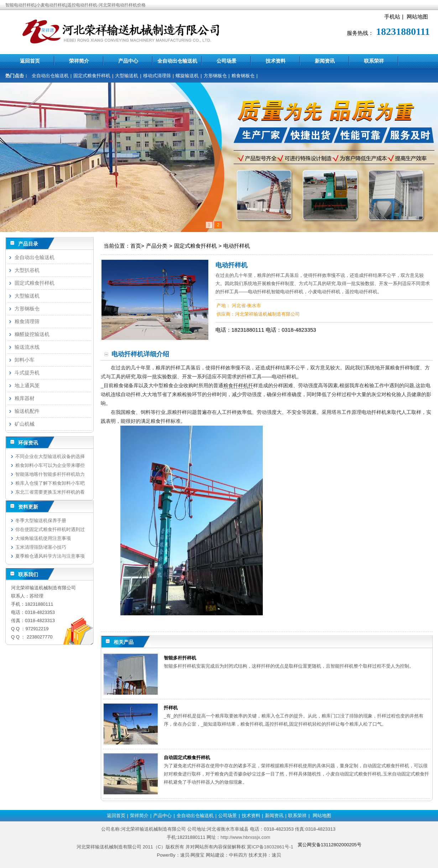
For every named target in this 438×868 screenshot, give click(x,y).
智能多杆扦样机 (180, 658)
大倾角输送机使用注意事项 (43, 538)
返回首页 (30, 61)
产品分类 (157, 246)
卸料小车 (25, 360)
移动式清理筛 (157, 76)
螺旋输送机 (187, 76)
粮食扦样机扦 (238, 385)
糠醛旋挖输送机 (32, 334)
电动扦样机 (237, 246)
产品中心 (128, 61)
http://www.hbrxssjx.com (245, 837)
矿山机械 (25, 424)
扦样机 (171, 708)
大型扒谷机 (27, 270)
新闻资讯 (325, 61)
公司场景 (226, 61)
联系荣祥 (374, 61)
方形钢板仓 (215, 76)
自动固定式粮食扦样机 (187, 757)
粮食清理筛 (27, 321)
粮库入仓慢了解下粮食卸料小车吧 (50, 483)
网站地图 (417, 17)
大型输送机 (127, 76)
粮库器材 (25, 398)
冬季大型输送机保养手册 (41, 520)
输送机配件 (27, 411)
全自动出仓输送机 (177, 61)
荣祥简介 (79, 61)
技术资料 (276, 61)
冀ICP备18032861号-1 (270, 847)
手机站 (392, 17)
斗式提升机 (27, 373)
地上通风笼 (27, 385)
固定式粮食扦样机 (92, 76)
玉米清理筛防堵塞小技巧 (41, 547)
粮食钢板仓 (243, 76)
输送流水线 (27, 347)
